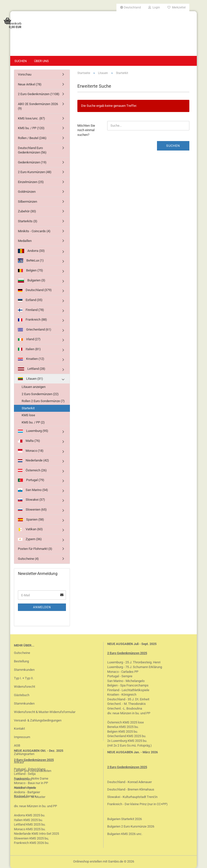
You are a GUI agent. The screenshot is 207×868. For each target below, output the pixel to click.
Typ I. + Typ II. (24, 678)
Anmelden (42, 607)
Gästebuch (22, 695)
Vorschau (25, 74)
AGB (17, 745)
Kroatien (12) (31, 359)
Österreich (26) (32, 470)
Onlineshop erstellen (88, 861)
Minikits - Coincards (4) (34, 231)
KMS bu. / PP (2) (33, 422)
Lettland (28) (32, 369)
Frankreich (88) (32, 320)
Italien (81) (29, 349)
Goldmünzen (27, 192)
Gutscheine (22, 653)
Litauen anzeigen (34, 387)
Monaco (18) (31, 451)
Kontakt (19, 729)
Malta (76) (29, 441)
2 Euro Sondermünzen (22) (40, 394)
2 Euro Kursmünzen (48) (35, 172)
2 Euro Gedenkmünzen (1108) (39, 94)
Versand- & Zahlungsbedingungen (38, 720)
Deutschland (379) (35, 290)
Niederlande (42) (33, 460)
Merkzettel (177, 7)
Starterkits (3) (28, 221)
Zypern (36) (30, 539)
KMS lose (28, 415)
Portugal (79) (31, 480)
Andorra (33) (31, 251)
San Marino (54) (33, 490)
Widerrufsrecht (25, 687)
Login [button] (154, 7)
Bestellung (21, 661)
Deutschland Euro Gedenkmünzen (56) (32, 150)
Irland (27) (29, 339)
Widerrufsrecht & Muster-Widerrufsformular (45, 712)
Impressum (22, 737)
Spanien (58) (31, 519)
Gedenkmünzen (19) (32, 162)
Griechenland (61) (35, 329)
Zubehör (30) (27, 211)
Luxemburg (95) (33, 431)
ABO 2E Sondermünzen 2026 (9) (38, 106)
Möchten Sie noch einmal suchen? (86, 130)
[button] (130, 7)
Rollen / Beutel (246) (32, 138)
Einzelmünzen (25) (31, 182)
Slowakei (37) (31, 500)
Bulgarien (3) (32, 281)
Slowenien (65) (32, 509)
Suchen (21, 61)
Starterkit (28, 408)
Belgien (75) (30, 270)
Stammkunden (24, 670)
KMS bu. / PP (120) (31, 128)
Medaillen (25, 241)
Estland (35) (30, 300)
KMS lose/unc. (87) (31, 118)
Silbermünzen (27, 202)
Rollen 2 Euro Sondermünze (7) (43, 401)
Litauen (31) (30, 379)
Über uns (41, 61)
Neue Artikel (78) (30, 84)
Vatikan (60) (30, 529)
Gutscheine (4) (28, 559)
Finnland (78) (31, 310)
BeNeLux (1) (31, 261)
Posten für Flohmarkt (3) (35, 549)
